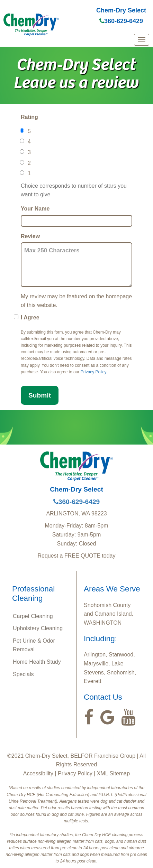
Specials (23, 674)
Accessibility (38, 773)
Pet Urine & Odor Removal (34, 645)
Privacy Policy (93, 372)
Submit (40, 395)
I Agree (30, 318)
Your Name (35, 209)
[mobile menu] (142, 40)
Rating (29, 117)
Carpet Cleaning (33, 616)
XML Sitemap (113, 773)
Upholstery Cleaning (38, 628)
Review (30, 236)
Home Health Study (37, 662)
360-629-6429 (121, 21)
